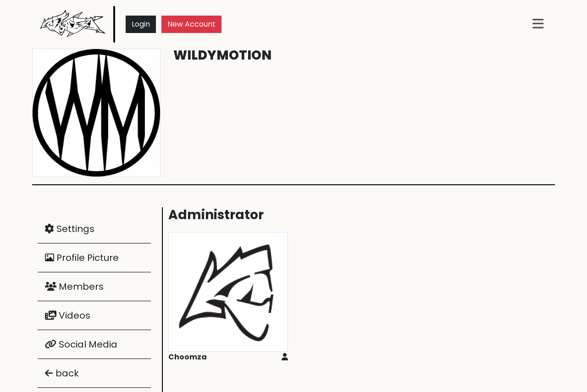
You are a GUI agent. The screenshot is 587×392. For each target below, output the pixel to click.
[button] (538, 25)
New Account (191, 24)
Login (141, 24)
